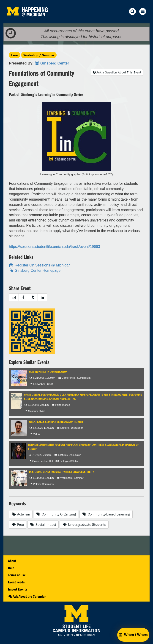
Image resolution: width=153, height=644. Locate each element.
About (12, 561)
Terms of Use (17, 575)
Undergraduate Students (84, 524)
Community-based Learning (106, 514)
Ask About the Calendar (27, 596)
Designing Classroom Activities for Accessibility (61, 472)
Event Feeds (16, 582)
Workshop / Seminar (39, 55)
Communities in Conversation (48, 372)
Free (15, 55)
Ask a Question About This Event (117, 72)
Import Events (18, 589)
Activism (21, 514)
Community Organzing (56, 514)
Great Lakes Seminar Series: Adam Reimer (56, 422)
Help (11, 568)
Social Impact (43, 524)
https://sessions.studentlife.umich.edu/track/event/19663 (55, 247)
